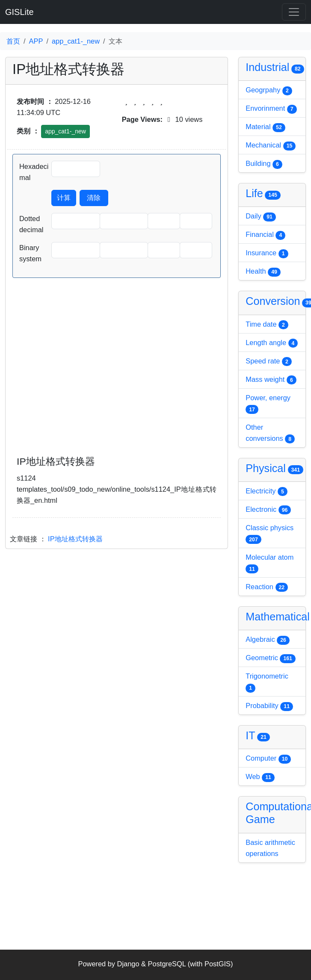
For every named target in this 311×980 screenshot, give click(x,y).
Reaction (267, 587)
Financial (265, 235)
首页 (13, 41)
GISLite (19, 12)
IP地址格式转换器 (75, 539)
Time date (267, 325)
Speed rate (269, 362)
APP (36, 41)
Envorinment (271, 109)
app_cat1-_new (76, 41)
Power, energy (268, 404)
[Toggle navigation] (294, 12)
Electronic (268, 510)
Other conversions (270, 434)
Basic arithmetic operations (270, 848)
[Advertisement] (117, 378)
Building (264, 164)
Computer (268, 759)
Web (260, 777)
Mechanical (271, 146)
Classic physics (270, 534)
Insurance (267, 254)
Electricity (267, 492)
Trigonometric (267, 682)
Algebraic (268, 640)
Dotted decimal (31, 224)
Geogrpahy (269, 91)
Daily (261, 217)
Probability (269, 706)
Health (263, 272)
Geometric (271, 658)
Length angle (272, 343)
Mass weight (271, 380)
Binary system (30, 253)
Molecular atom (270, 564)
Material (265, 127)
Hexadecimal (34, 172)
